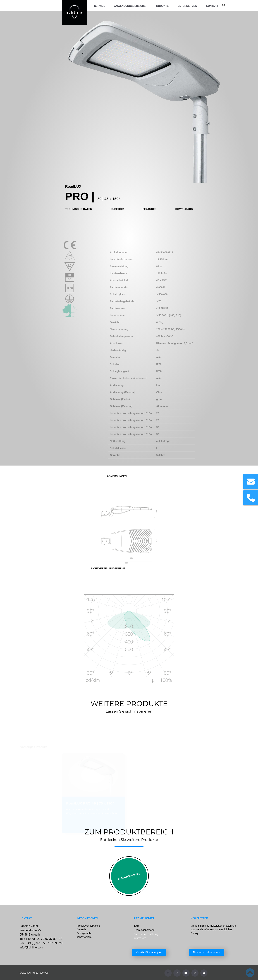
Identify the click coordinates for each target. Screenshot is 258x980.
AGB (136, 926)
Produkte (162, 6)
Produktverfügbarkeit (88, 926)
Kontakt (212, 6)
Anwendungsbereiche (130, 6)
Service (100, 6)
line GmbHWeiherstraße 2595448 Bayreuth (30, 930)
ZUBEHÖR (117, 209)
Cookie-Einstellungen (149, 952)
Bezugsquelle (84, 933)
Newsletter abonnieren (207, 952)
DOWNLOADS (184, 209)
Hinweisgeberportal (144, 930)
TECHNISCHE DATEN (79, 209)
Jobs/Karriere (84, 937)
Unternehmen (187, 6)
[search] (224, 5)
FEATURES (150, 209)
